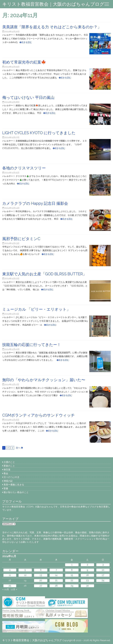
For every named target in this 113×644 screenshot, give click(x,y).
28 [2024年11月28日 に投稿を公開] (56, 586)
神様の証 (8, 481)
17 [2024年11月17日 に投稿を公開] (103, 575)
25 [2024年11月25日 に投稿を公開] (10, 586)
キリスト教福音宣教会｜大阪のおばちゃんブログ (53, 4)
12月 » (14, 589)
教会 (6, 473)
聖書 (6, 488)
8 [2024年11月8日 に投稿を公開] (72, 570)
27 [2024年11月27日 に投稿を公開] (41, 586)
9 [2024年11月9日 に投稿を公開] (87, 570)
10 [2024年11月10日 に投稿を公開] (103, 570)
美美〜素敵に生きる (14, 485)
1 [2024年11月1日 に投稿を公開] (72, 565)
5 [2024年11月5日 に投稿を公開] (25, 570)
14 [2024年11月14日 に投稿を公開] (56, 575)
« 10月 (6, 589)
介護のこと (9, 462)
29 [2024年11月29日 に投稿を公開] (72, 586)
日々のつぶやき (12, 477)
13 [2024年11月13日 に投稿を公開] (41, 575)
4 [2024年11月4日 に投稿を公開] (10, 570)
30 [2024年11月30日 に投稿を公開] (87, 586)
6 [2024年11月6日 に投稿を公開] (41, 570)
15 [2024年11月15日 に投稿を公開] (72, 575)
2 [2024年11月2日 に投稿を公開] (87, 565)
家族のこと (9, 466)
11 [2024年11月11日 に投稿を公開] (10, 575)
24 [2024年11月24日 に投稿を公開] (103, 580)
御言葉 (7, 470)
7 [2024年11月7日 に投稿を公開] (56, 570)
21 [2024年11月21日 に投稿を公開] (56, 580)
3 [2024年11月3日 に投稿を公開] (103, 565)
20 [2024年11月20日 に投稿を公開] (41, 580)
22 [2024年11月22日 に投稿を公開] (72, 580)
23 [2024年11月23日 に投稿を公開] (87, 580)
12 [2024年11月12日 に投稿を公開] (25, 575)
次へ (18, 448)
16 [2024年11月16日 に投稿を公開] (87, 575)
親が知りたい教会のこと (16, 492)
